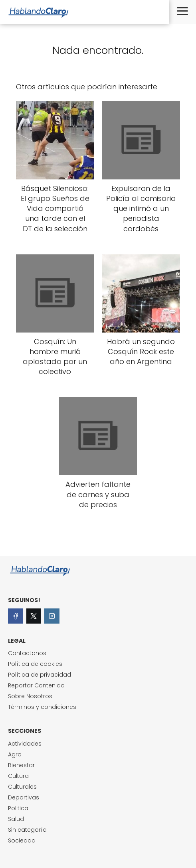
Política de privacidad (40, 675)
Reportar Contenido (36, 685)
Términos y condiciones (42, 707)
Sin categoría (27, 830)
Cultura (18, 776)
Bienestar (21, 765)
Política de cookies (35, 664)
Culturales (22, 787)
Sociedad (22, 840)
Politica (18, 808)
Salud (16, 819)
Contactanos (27, 653)
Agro (15, 754)
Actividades (25, 744)
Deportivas (24, 797)
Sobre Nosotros (30, 696)
